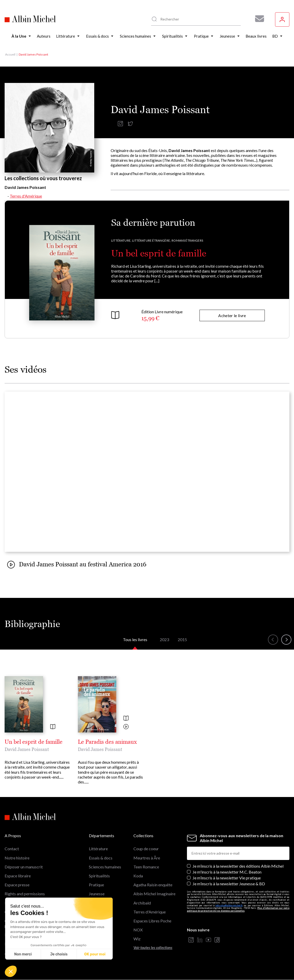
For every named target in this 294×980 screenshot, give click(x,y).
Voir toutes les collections (153, 948)
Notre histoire (17, 858)
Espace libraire (18, 876)
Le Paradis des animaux (107, 742)
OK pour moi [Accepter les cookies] (95, 954)
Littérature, (121, 240)
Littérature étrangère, (151, 240)
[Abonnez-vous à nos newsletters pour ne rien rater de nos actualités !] (258, 19)
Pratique (96, 885)
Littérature (98, 849)
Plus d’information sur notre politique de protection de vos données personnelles (238, 909)
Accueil (10, 54)
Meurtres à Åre (147, 858)
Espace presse (17, 885)
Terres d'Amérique (26, 196)
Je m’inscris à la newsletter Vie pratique (227, 878)
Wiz (137, 939)
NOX (138, 930)
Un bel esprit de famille (159, 253)
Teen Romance (146, 867)
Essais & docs (101, 858)
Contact (12, 849)
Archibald (142, 903)
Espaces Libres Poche (152, 921)
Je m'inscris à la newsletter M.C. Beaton (227, 872)
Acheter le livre (232, 315)
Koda (138, 876)
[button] (11, 971)
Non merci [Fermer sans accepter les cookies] (23, 954)
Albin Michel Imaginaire (154, 894)
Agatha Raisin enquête (153, 885)
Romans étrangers (187, 240)
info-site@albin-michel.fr (229, 905)
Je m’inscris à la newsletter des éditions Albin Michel (238, 866)
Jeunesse (97, 894)
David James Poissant (27, 749)
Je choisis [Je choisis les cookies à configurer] (59, 954)
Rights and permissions (25, 894)
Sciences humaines (105, 867)
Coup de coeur (146, 849)
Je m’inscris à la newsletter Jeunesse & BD (229, 884)
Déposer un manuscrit (24, 867)
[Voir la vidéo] (126, 727)
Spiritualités (99, 876)
